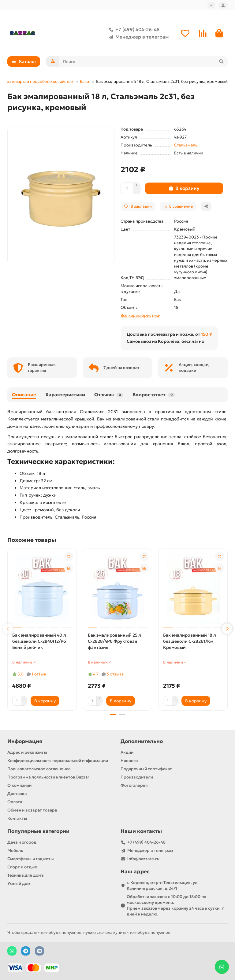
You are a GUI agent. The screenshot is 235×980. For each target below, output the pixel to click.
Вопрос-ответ (154, 395)
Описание (24, 395)
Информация (25, 741)
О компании (19, 785)
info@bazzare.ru (143, 859)
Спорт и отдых (22, 867)
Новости (129, 761)
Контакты (17, 818)
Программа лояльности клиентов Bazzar (48, 777)
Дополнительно (142, 741)
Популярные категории (38, 831)
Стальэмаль (186, 145)
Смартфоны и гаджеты (31, 859)
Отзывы (109, 395)
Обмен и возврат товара (32, 810)
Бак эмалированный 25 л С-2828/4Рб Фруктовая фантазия (114, 641)
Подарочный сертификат (146, 769)
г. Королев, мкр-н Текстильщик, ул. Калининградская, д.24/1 (163, 886)
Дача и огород (22, 842)
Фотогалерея (134, 785)
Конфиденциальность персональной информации (58, 761)
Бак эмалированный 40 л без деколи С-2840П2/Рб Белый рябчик (39, 641)
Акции (127, 752)
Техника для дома (25, 875)
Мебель (15, 851)
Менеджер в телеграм (138, 37)
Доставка (17, 794)
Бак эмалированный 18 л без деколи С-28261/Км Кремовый (190, 641)
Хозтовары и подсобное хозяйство (38, 81)
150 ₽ (207, 334)
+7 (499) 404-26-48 (133, 30)
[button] (8, 629)
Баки (84, 81)
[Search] (144, 61)
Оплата (15, 802)
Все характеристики (140, 315)
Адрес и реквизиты (27, 752)
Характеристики (65, 395)
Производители (137, 777)
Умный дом (19, 884)
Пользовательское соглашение (39, 769)
